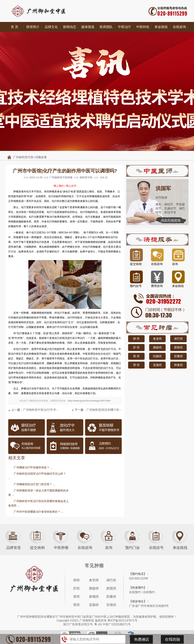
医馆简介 (33, 27)
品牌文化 (51, 27)
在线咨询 (179, 27)
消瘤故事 (41, 157)
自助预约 (149, 592)
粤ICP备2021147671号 (122, 620)
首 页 (15, 27)
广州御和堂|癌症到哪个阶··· (104, 410)
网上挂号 (71, 186)
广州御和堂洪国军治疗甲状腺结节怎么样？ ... (37, 476)
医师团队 (106, 27)
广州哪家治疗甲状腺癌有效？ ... (33, 467)
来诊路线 (161, 27)
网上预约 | (59, 186)
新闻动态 (70, 27)
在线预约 (135, 592)
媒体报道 (88, 27)
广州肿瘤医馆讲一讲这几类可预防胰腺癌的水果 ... (38, 493)
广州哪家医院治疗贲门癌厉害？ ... (34, 484)
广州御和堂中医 (23, 157)
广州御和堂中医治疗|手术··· (41, 410)
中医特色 (143, 27)
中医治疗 (124, 27)
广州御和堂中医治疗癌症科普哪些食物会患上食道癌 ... (38, 503)
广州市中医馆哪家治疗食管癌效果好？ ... (39, 512)
